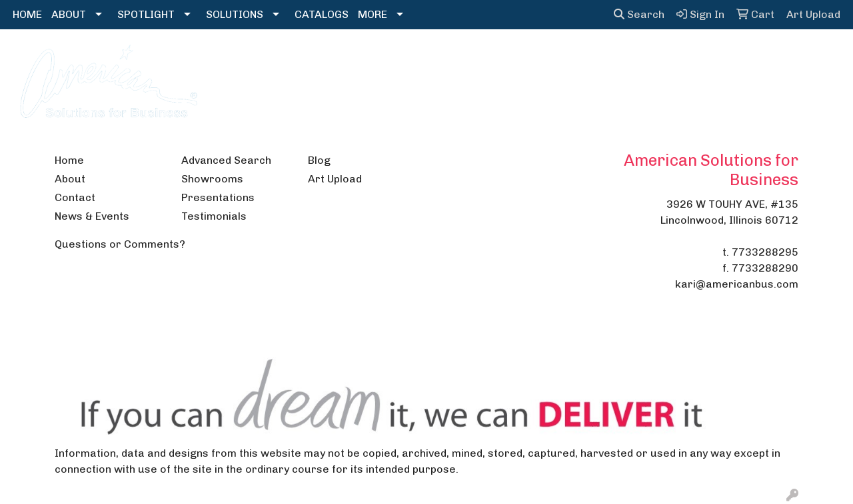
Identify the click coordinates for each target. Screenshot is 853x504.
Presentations (218, 197)
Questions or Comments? (120, 244)
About (70, 179)
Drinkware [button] (394, 58)
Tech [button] (677, 58)
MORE (373, 14)
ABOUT (69, 14)
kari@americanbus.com (737, 284)
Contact (75, 197)
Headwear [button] (510, 58)
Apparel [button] (276, 58)
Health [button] (575, 58)
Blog (319, 160)
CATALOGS (322, 14)
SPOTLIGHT (146, 14)
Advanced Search (226, 160)
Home (69, 160)
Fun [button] (452, 58)
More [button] (785, 58)
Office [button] (628, 58)
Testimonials (214, 216)
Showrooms (212, 179)
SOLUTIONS (235, 14)
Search (639, 14)
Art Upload (335, 179)
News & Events (92, 216)
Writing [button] (730, 58)
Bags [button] (332, 58)
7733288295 (765, 252)
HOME (27, 14)
